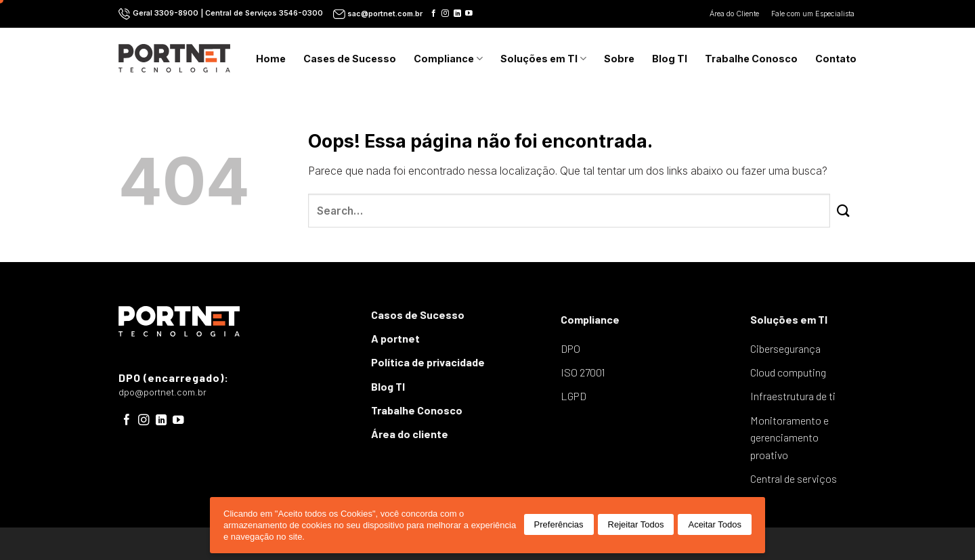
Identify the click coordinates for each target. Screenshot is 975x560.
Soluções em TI (543, 59)
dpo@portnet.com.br (162, 392)
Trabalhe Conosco (751, 59)
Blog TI (670, 59)
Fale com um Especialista (814, 14)
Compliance (448, 59)
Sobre (619, 59)
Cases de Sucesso (350, 59)
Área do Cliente (735, 14)
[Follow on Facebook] (434, 14)
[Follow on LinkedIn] (457, 14)
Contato (836, 59)
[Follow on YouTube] (469, 14)
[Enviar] (843, 211)
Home (271, 59)
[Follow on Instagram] (445, 14)
